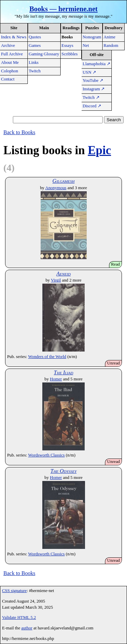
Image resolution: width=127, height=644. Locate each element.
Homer (56, 379)
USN (89, 72)
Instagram (94, 89)
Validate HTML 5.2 (19, 618)
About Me (10, 62)
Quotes (35, 37)
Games (35, 46)
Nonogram (92, 37)
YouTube (93, 80)
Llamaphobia (97, 64)
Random (111, 46)
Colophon (9, 71)
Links (34, 62)
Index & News (14, 37)
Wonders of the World (47, 357)
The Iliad (63, 372)
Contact (8, 79)
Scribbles (70, 54)
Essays (68, 46)
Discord (92, 106)
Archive (8, 46)
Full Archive (12, 54)
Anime (110, 37)
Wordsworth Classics (46, 455)
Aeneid (63, 274)
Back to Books (19, 132)
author (27, 628)
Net (86, 46)
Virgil (56, 280)
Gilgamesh (63, 181)
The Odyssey (63, 471)
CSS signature (14, 591)
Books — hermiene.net (64, 9)
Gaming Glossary (44, 54)
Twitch (35, 71)
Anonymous (56, 188)
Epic (99, 150)
